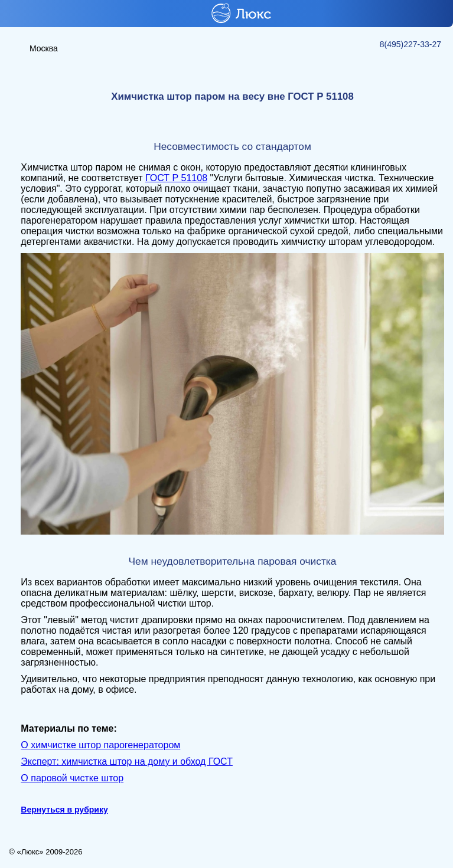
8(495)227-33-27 (410, 44)
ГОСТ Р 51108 (176, 178)
